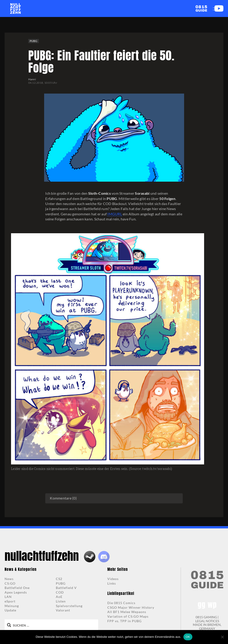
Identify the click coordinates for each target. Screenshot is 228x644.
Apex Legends (16, 592)
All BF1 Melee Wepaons (127, 612)
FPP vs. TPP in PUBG (124, 621)
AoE (59, 597)
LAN (8, 597)
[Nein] (222, 637)
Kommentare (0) (63, 498)
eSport (10, 601)
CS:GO (10, 583)
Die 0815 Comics (121, 603)
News (9, 579)
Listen (61, 601)
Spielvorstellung (69, 606)
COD (60, 592)
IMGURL (115, 214)
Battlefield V (66, 588)
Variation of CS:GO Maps (128, 616)
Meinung (12, 606)
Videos (113, 579)
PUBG (34, 41)
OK (188, 637)
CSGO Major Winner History (131, 607)
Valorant (63, 610)
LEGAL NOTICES (207, 621)
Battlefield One (17, 588)
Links (112, 583)
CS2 (59, 579)
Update (10, 610)
